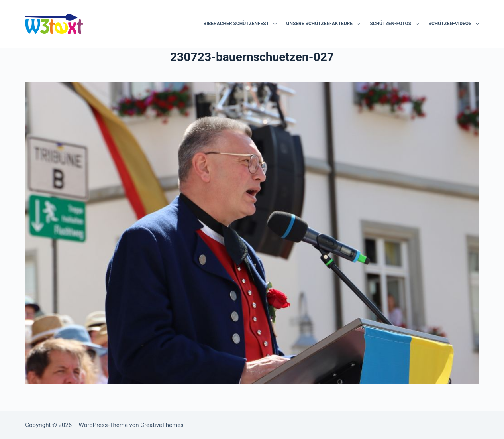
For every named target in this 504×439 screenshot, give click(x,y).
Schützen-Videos (454, 24)
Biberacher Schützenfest (241, 24)
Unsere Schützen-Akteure (325, 24)
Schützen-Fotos (396, 24)
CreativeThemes (162, 425)
